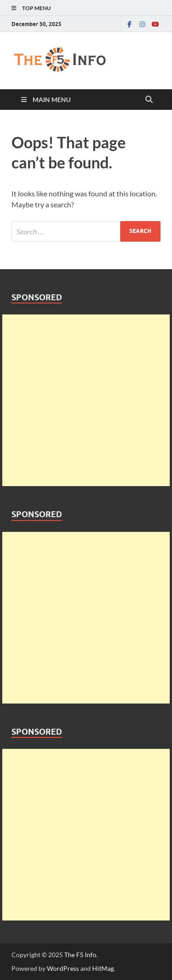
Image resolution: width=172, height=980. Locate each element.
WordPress (63, 968)
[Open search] (149, 100)
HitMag (103, 968)
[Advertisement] (86, 400)
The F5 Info (80, 955)
